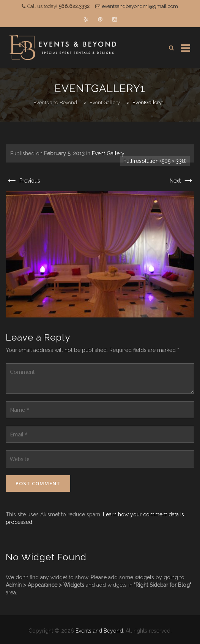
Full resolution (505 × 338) (155, 161)
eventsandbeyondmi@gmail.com (140, 6)
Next (182, 181)
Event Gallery (108, 153)
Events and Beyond (99, 631)
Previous (23, 181)
